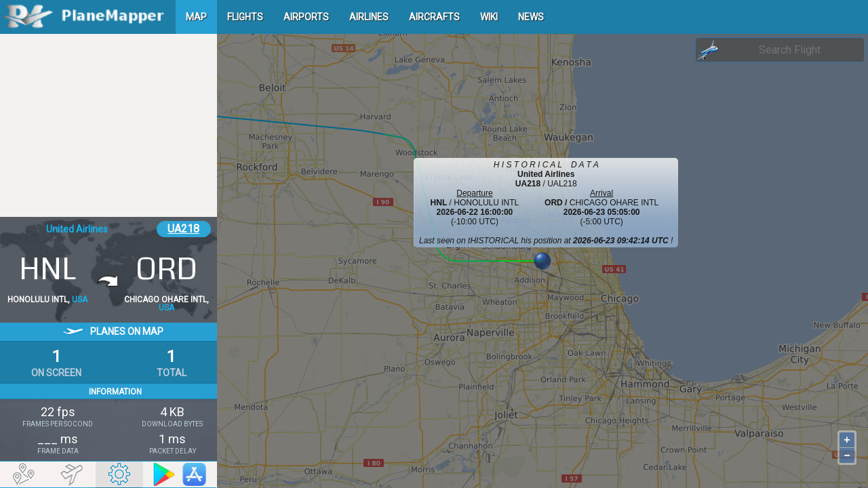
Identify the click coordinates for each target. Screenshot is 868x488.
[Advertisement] (108, 125)
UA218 (183, 229)
